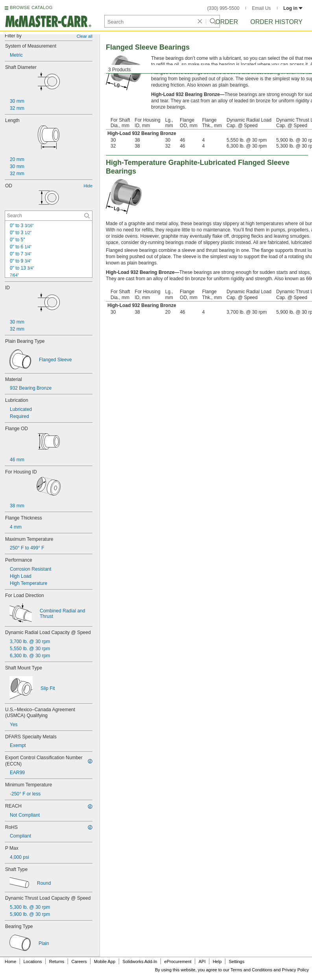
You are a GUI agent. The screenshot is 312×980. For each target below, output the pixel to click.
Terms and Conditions (251, 970)
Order (227, 22)
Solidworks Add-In (140, 962)
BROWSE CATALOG (31, 7)
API (202, 962)
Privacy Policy (295, 970)
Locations (33, 962)
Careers (79, 962)
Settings (236, 962)
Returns (57, 962)
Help (217, 962)
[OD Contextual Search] (49, 216)
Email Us (261, 8)
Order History (276, 22)
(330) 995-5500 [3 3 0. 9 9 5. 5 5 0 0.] (223, 8)
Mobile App (105, 962)
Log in (293, 8)
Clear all (85, 36)
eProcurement (178, 962)
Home (10, 962)
